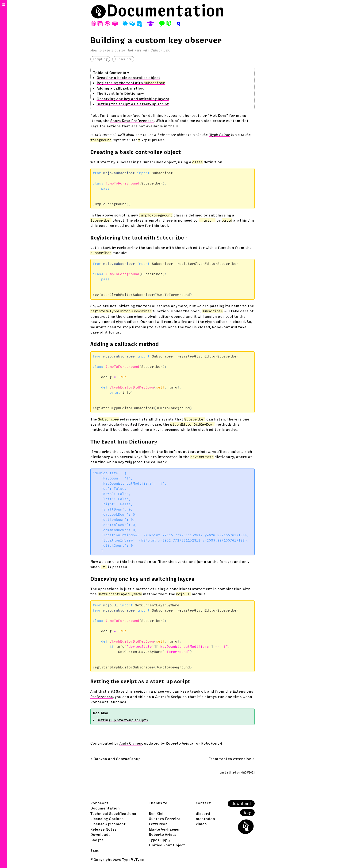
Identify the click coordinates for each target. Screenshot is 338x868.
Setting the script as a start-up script (133, 104)
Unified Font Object (167, 845)
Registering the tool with (131, 83)
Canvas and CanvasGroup (117, 759)
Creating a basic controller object (129, 78)
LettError (158, 824)
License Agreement (108, 824)
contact (203, 803)
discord (203, 813)
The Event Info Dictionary (120, 93)
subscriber (123, 59)
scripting (100, 59)
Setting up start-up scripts (122, 720)
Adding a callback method (121, 88)
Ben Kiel (156, 813)
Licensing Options (107, 819)
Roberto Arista (163, 834)
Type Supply (160, 840)
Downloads (100, 834)
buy (247, 813)
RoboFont (99, 803)
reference (118, 419)
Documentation (165, 10)
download (241, 804)
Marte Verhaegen (165, 829)
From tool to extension (230, 759)
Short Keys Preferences (132, 121)
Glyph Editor (219, 135)
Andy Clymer (131, 743)
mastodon (205, 819)
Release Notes (104, 829)
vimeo (201, 824)
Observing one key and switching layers (133, 99)
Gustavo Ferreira (165, 819)
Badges (97, 840)
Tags (95, 850)
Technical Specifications (113, 813)
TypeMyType (133, 860)
